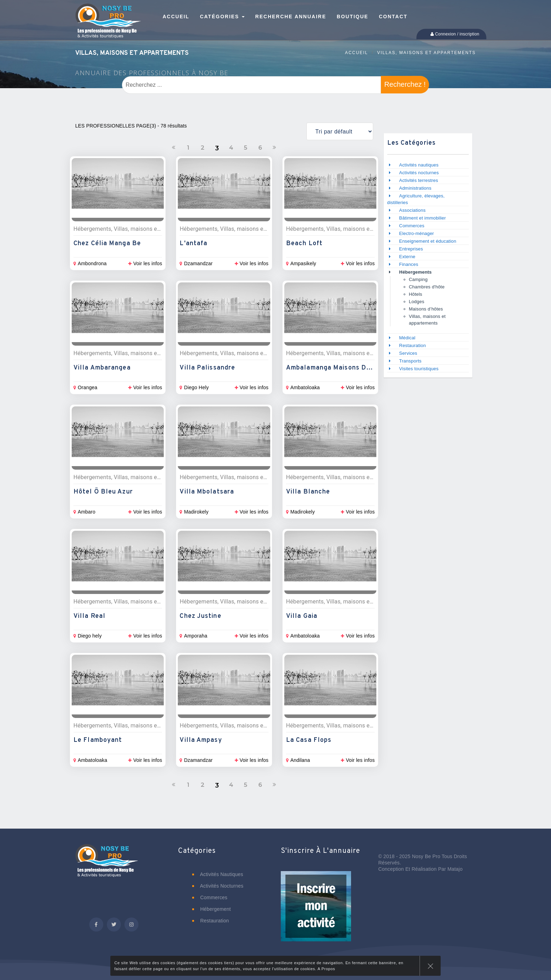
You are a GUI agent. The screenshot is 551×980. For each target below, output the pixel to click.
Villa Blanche (308, 492)
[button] (316, 911)
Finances (409, 264)
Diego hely (87, 636)
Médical (407, 338)
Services (408, 353)
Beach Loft (304, 244)
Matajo (455, 869)
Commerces (412, 226)
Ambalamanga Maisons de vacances (344, 368)
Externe (407, 257)
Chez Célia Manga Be (107, 244)
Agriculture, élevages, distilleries (416, 199)
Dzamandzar (196, 263)
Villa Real (89, 616)
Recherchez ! (405, 84)
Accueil (357, 53)
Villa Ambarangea (102, 368)
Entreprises (411, 249)
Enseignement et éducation (428, 241)
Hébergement (212, 909)
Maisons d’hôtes (426, 309)
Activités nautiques (419, 165)
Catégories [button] (222, 17)
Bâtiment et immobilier (423, 218)
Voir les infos (145, 263)
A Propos (326, 969)
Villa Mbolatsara (207, 492)
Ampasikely (301, 263)
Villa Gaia (302, 616)
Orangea (85, 387)
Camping (418, 279)
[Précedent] (174, 148)
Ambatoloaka (303, 387)
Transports (410, 361)
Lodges (417, 302)
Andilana (298, 760)
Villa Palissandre (207, 368)
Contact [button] (393, 17)
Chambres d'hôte (427, 287)
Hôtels (416, 294)
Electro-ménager (417, 233)
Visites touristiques (419, 369)
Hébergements (416, 272)
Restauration (413, 345)
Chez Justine (200, 616)
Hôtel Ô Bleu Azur (103, 492)
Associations (412, 210)
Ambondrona (90, 263)
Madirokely (194, 512)
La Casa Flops (309, 740)
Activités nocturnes (419, 173)
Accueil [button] (176, 17)
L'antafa (193, 244)
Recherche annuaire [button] (291, 17)
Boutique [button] (352, 17)
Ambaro (84, 512)
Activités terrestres (419, 180)
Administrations (415, 188)
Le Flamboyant (98, 740)
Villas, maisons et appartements (426, 53)
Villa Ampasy (201, 740)
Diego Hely (194, 387)
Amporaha (193, 636)
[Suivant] (274, 148)
